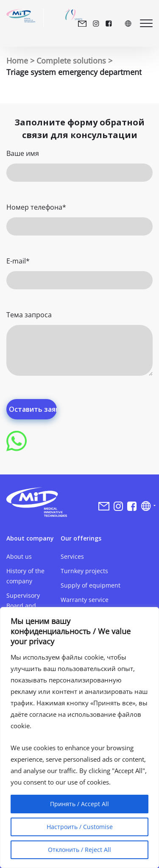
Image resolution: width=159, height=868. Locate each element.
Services (72, 556)
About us (19, 556)
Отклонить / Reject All (79, 850)
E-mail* (18, 261)
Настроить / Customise (80, 827)
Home (17, 61)
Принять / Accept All (79, 804)
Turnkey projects (84, 571)
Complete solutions (71, 61)
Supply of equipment (91, 585)
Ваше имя (23, 153)
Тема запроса (29, 315)
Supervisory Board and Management (25, 606)
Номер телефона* (36, 207)
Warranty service (85, 600)
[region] (79, 738)
